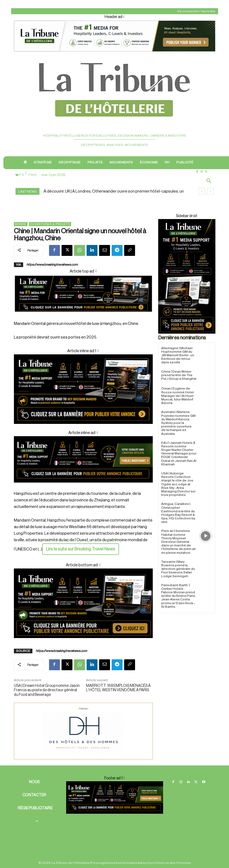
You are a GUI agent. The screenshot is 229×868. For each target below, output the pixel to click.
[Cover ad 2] (83, 389)
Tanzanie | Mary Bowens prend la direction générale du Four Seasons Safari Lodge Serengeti (178, 569)
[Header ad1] (115, 52)
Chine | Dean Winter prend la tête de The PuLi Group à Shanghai (179, 375)
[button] (209, 181)
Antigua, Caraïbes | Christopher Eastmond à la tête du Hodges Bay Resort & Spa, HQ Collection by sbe (178, 513)
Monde (21, 224)
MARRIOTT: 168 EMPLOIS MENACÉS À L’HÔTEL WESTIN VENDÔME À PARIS (118, 688)
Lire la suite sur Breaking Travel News (81, 549)
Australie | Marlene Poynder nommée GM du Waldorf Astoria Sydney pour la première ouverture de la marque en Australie (178, 423)
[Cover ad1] (83, 603)
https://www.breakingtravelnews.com (52, 265)
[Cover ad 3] (83, 487)
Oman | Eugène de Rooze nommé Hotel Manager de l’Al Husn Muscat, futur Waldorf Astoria (178, 396)
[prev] (202, 191)
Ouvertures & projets (50, 224)
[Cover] (83, 317)
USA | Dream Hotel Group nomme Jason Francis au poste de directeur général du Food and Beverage (47, 690)
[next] (210, 191)
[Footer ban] (115, 797)
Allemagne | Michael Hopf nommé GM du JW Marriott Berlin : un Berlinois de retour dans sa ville (178, 355)
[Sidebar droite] (187, 276)
